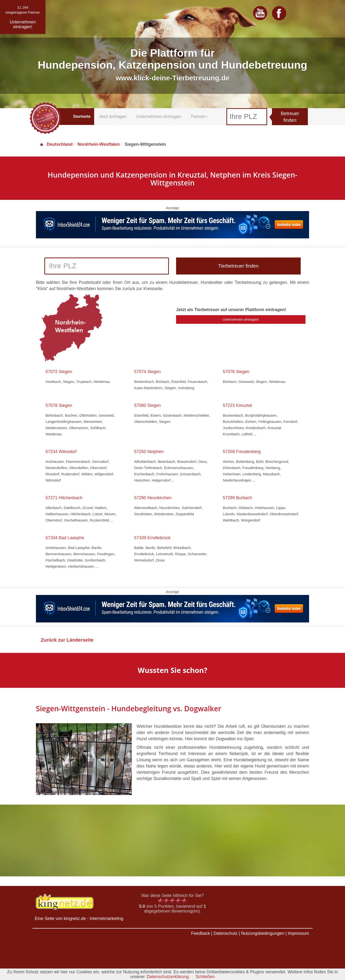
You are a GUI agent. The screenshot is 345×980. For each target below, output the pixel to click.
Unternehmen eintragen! (241, 319)
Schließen (205, 977)
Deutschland (56, 144)
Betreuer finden (290, 117)
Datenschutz (225, 933)
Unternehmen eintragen (159, 117)
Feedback (201, 933)
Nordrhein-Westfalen (99, 144)
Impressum (298, 933)
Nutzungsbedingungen (263, 933)
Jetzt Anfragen (113, 117)
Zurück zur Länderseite (67, 640)
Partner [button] (199, 117)
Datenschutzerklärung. (168, 977)
